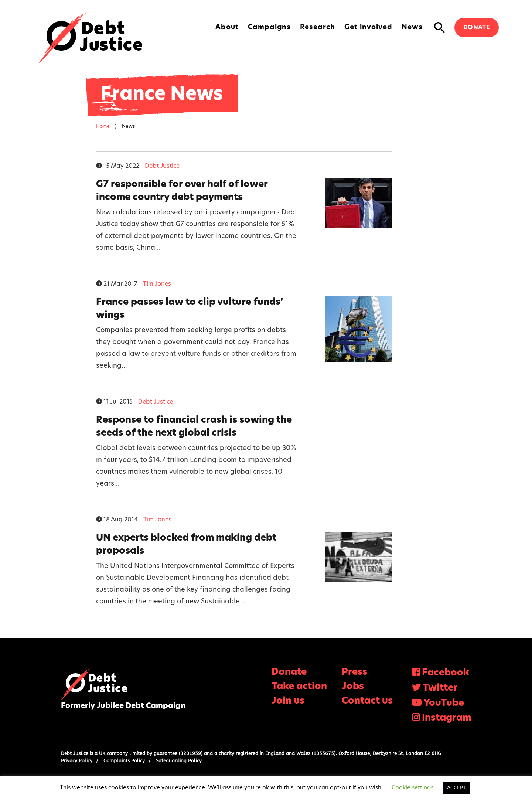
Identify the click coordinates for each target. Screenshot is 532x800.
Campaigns (269, 28)
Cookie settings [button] (412, 788)
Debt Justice (91, 38)
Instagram (446, 718)
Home (103, 127)
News (412, 28)
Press (354, 672)
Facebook (446, 673)
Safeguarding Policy (179, 761)
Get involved (368, 28)
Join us (288, 701)
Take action (299, 687)
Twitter (440, 688)
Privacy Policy (77, 761)
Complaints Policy (124, 761)
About (227, 28)
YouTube (444, 703)
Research (318, 28)
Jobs (353, 687)
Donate (477, 28)
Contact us (367, 701)
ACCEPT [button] (456, 788)
